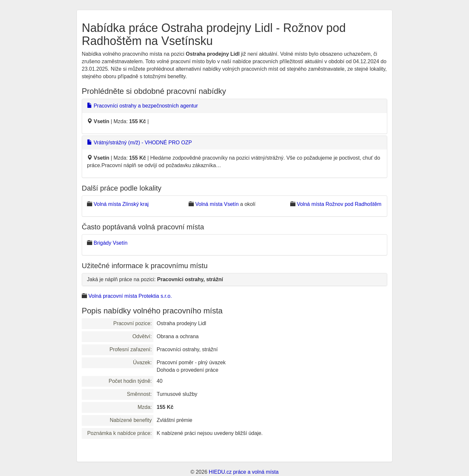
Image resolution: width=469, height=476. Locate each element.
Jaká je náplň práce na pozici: (155, 279)
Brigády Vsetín (110, 243)
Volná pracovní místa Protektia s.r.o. (130, 296)
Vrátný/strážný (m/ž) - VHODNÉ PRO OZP (139, 143)
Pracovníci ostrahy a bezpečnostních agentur (142, 106)
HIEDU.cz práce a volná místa (244, 472)
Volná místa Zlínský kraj (121, 204)
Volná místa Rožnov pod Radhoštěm (339, 204)
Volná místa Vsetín (217, 204)
